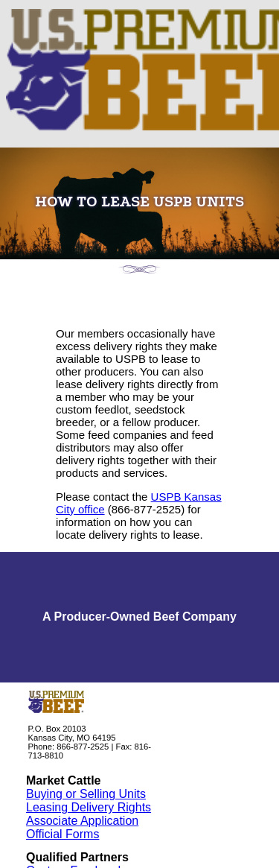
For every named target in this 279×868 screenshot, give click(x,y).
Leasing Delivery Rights (89, 807)
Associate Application (82, 821)
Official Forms (62, 834)
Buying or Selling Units (86, 794)
